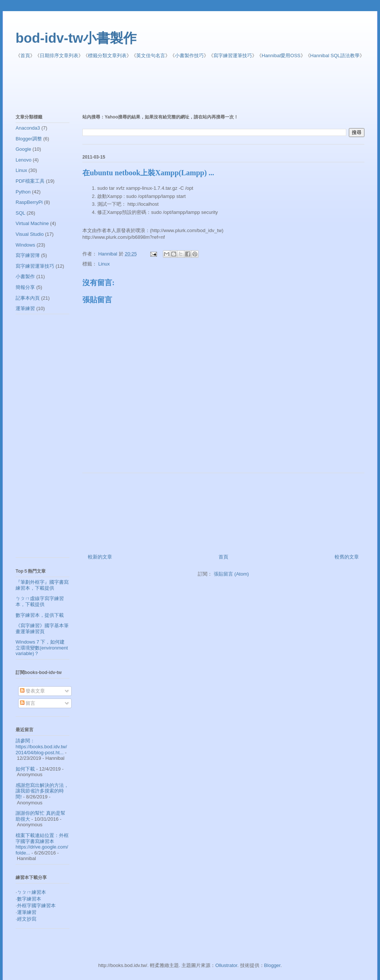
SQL (20, 213)
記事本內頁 (28, 298)
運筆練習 (25, 308)
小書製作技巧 (189, 56)
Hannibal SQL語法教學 (335, 56)
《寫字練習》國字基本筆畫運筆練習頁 (42, 629)
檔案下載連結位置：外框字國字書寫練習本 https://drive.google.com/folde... (42, 844)
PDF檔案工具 (30, 181)
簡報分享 (25, 287)
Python (23, 192)
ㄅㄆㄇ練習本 (32, 892)
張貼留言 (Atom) (231, 574)
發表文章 (33, 691)
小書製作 (25, 276)
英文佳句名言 (151, 56)
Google (23, 149)
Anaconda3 (28, 128)
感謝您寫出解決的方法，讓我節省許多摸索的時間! (42, 791)
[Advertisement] (196, 87)
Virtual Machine (32, 223)
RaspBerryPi (29, 202)
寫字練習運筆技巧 (233, 56)
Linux (104, 264)
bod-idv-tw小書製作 (76, 38)
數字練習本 (29, 899)
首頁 (25, 56)
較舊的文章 (347, 557)
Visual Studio (30, 234)
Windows (25, 245)
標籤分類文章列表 (107, 56)
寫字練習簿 (28, 255)
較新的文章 (100, 557)
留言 (28, 703)
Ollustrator (226, 965)
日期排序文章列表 (59, 56)
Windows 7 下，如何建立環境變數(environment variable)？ (42, 648)
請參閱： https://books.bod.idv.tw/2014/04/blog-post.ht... (41, 746)
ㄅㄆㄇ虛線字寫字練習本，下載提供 (40, 601)
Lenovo (24, 160)
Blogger (272, 965)
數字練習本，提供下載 (40, 615)
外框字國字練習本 (36, 906)
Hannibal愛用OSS (281, 56)
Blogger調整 (29, 139)
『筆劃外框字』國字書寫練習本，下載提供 (42, 585)
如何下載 (25, 769)
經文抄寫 (27, 919)
